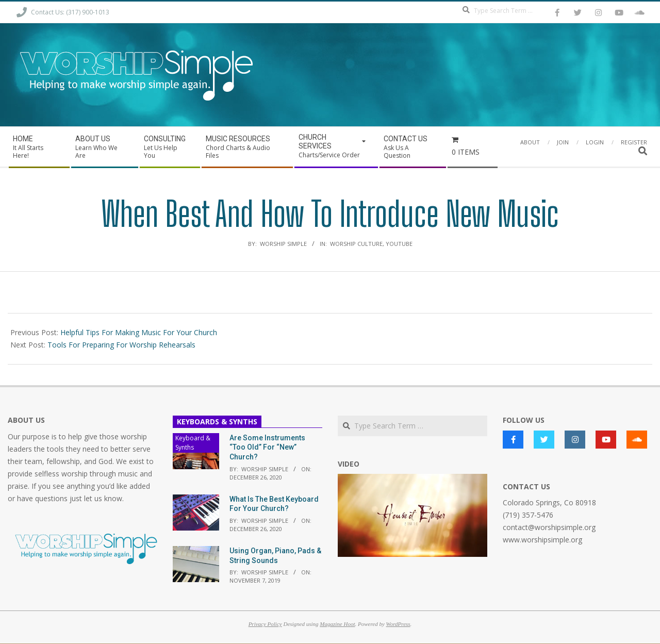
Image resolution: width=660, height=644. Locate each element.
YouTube (399, 244)
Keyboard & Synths (193, 443)
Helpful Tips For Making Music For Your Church (139, 332)
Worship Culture (356, 244)
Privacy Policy (265, 624)
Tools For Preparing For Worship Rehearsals (121, 345)
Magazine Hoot (337, 624)
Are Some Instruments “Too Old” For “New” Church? (267, 447)
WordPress (398, 624)
